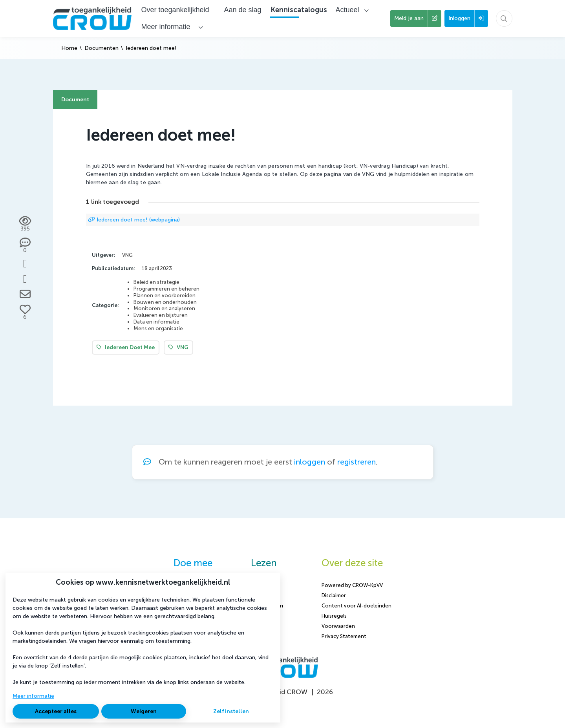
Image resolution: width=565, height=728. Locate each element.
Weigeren (144, 711)
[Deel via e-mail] (25, 294)
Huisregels (334, 616)
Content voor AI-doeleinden (357, 606)
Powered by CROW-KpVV (352, 585)
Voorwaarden (338, 626)
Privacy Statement (344, 636)
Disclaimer (334, 595)
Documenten (101, 48)
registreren (357, 462)
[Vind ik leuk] (25, 313)
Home (69, 48)
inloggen (310, 462)
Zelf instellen (231, 711)
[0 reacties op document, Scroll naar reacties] (25, 246)
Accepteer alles (56, 711)
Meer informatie (33, 696)
